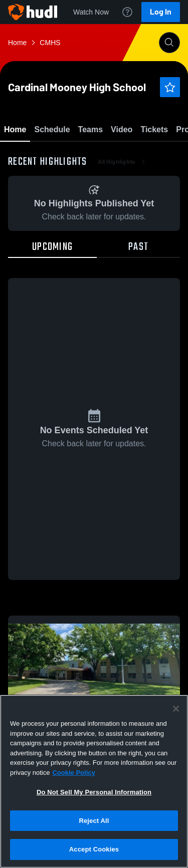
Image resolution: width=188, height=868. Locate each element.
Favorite (82, 155)
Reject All (94, 821)
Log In (161, 12)
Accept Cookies (94, 849)
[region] (94, 781)
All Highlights (123, 220)
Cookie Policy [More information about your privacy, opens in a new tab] (73, 773)
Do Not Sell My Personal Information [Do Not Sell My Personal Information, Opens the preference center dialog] (94, 792)
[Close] (176, 709)
